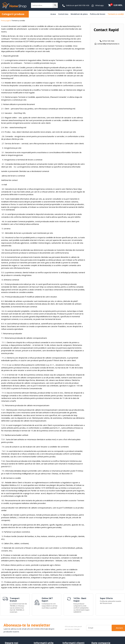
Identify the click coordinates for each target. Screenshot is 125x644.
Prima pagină (6, 21)
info (11, 474)
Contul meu (63, 14)
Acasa (53, 14)
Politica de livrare (98, 14)
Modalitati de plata (79, 14)
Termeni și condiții (116, 14)
